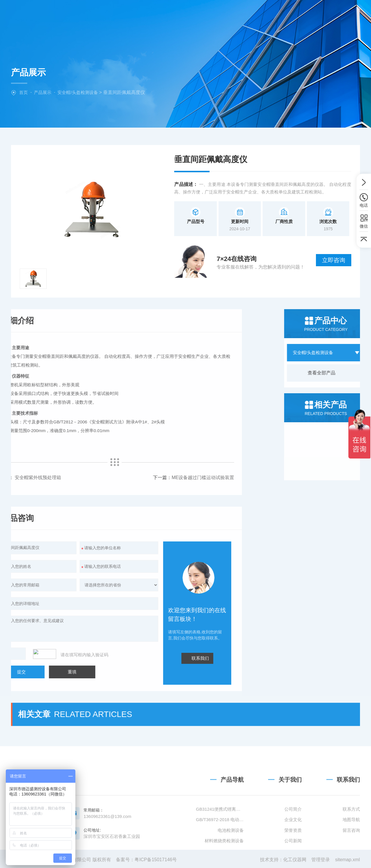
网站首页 (126, 13)
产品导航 (232, 815)
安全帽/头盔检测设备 (78, 92)
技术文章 (272, 13)
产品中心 (199, 13)
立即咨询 (334, 260)
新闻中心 (235, 13)
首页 (23, 92)
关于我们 (162, 13)
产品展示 (43, 92)
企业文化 (293, 855)
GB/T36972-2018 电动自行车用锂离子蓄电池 (220, 855)
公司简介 (293, 844)
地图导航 (351, 855)
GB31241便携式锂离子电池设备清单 (220, 844)
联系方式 (351, 844)
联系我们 (308, 13)
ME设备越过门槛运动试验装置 (94, 478)
